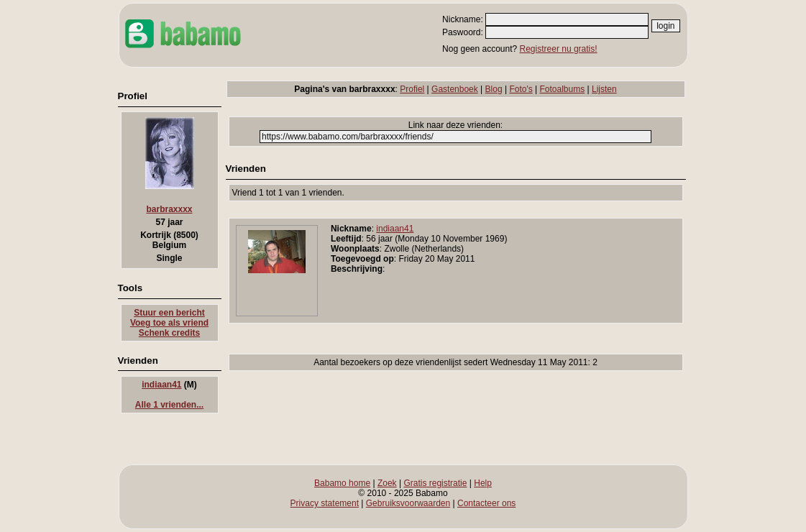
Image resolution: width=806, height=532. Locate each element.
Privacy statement (325, 503)
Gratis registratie (435, 483)
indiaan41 (161, 385)
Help (483, 483)
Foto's (521, 89)
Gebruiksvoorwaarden (408, 503)
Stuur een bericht (169, 313)
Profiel (412, 89)
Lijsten (604, 89)
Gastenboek (455, 89)
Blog (494, 89)
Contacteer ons (486, 503)
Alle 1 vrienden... (169, 405)
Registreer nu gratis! (559, 49)
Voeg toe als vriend (169, 323)
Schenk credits (169, 333)
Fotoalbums (563, 89)
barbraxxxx (169, 209)
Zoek (387, 483)
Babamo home (342, 483)
